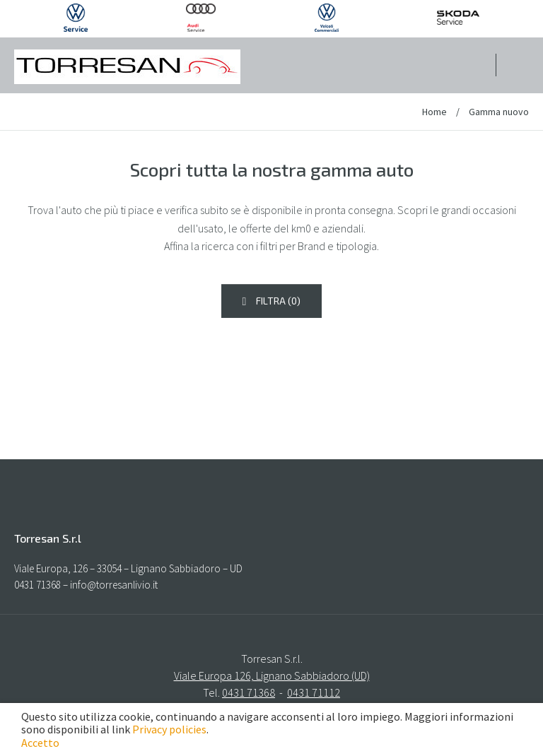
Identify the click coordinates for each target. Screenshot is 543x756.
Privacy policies (169, 729)
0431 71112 (314, 692)
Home (436, 112)
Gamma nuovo (499, 112)
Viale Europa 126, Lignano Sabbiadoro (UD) (272, 675)
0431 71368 (249, 692)
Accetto (40, 743)
